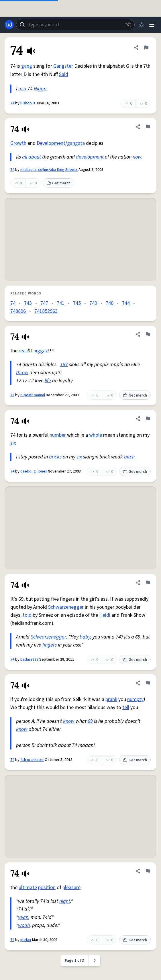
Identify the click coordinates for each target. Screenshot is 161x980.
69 (90, 721)
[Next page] (95, 961)
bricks (55, 457)
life (48, 381)
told (27, 615)
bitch (129, 457)
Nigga (40, 89)
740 (110, 303)
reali (23, 351)
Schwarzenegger (66, 607)
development (90, 157)
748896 (18, 311)
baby (85, 637)
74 (12, 103)
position (47, 888)
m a (22, 89)
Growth (18, 143)
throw (22, 373)
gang (27, 66)
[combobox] (75, 25)
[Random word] (128, 25)
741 (61, 303)
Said (64, 74)
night (65, 901)
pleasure (71, 888)
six (13, 443)
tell (126, 707)
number (58, 435)
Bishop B (28, 103)
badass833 (29, 659)
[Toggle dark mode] (142, 25)
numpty (135, 699)
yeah (23, 917)
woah (24, 925)
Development (51, 143)
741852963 (46, 311)
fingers (50, 645)
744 (126, 303)
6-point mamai (33, 395)
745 (77, 303)
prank (111, 699)
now (137, 157)
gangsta (76, 143)
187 (64, 365)
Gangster (63, 66)
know (69, 721)
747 (44, 303)
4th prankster (32, 760)
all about (32, 157)
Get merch (58, 183)
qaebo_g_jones (34, 471)
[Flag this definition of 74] (146, 48)
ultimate (28, 888)
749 (93, 303)
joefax (26, 940)
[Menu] (152, 25)
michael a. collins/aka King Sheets (49, 170)
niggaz (41, 351)
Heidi (105, 615)
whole (96, 435)
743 (28, 303)
